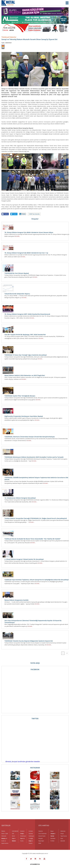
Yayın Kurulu (64, 836)
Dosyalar (41, 838)
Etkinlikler (53, 838)
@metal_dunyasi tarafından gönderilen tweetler (23, 761)
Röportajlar (41, 841)
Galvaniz (31, 834)
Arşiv (62, 838)
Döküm (3, 831)
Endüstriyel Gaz (23, 836)
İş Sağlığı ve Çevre (31, 839)
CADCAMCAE (14, 831)
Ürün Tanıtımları (43, 834)
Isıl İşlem (31, 831)
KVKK (40, 843)
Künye (62, 834)
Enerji (22, 834)
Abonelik (63, 841)
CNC (13, 834)
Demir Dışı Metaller (14, 836)
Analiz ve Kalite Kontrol (5, 841)
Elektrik (14, 841)
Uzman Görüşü (52, 834)
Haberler (41, 831)
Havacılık (22, 838)
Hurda (22, 841)
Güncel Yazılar (42, 836)
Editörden (63, 831)
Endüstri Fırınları (22, 831)
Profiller (52, 841)
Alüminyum (4, 838)
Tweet (15, 214)
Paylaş (6, 214)
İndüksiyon (31, 836)
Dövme (14, 838)
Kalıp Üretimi (31, 841)
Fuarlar (52, 836)
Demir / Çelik (5, 834)
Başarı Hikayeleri (53, 831)
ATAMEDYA (35, 864)
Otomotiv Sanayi (4, 836)
